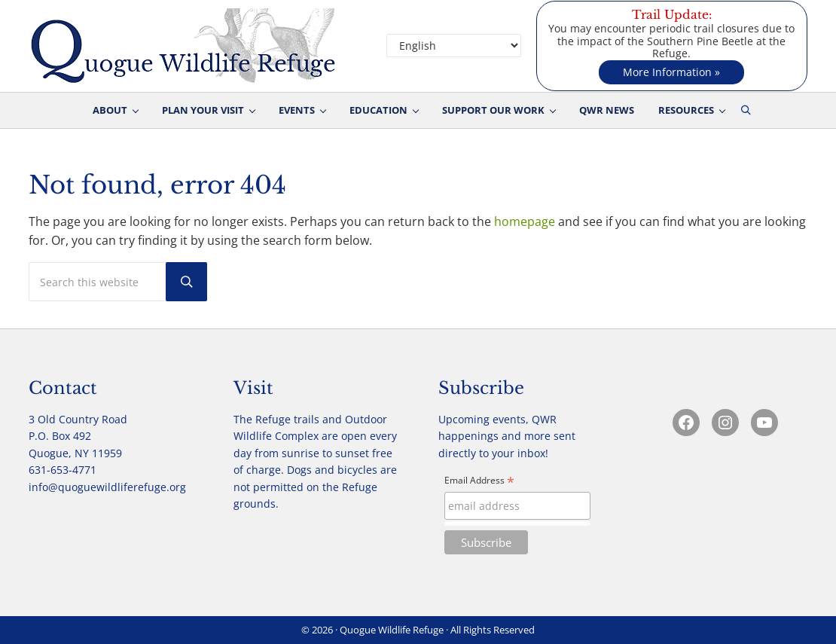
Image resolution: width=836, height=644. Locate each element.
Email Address (479, 481)
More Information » (671, 72)
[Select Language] (454, 46)
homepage (525, 221)
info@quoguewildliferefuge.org (107, 487)
